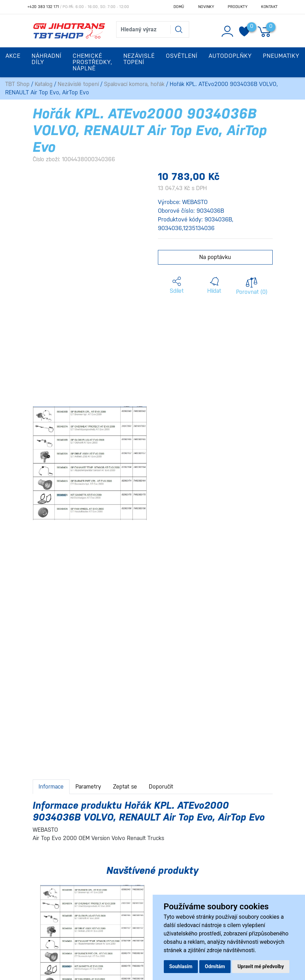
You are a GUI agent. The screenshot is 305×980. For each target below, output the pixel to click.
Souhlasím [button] (181, 966)
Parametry (88, 787)
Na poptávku (215, 257)
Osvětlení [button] (182, 56)
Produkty (238, 7)
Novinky (206, 7)
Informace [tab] (51, 787)
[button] (177, 285)
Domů (179, 7)
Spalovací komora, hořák (134, 84)
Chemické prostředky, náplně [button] (93, 62)
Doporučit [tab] (161, 787)
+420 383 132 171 (43, 7)
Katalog (44, 84)
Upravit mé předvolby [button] (261, 966)
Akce (13, 56)
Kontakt (270, 7)
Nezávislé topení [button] (139, 59)
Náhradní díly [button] (47, 59)
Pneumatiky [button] (281, 56)
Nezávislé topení (78, 84)
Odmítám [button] (215, 966)
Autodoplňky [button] (230, 56)
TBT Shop (17, 84)
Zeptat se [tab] (125, 787)
